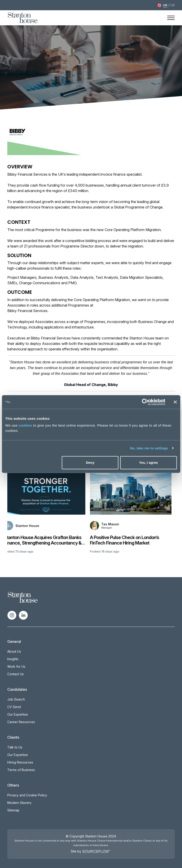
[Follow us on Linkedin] (23, 615)
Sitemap (13, 810)
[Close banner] (175, 402)
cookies (25, 425)
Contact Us (16, 674)
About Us (14, 651)
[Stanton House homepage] (23, 18)
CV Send (14, 707)
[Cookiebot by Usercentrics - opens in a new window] (145, 402)
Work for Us (16, 666)
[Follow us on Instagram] (12, 615)
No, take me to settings (149, 448)
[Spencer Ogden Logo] (23, 597)
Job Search (16, 699)
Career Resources (21, 722)
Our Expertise (18, 714)
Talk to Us (15, 747)
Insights (13, 659)
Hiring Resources (20, 762)
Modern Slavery (19, 803)
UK (165, 5)
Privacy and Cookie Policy (27, 795)
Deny (90, 463)
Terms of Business (21, 770)
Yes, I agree (149, 463)
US (173, 5)
